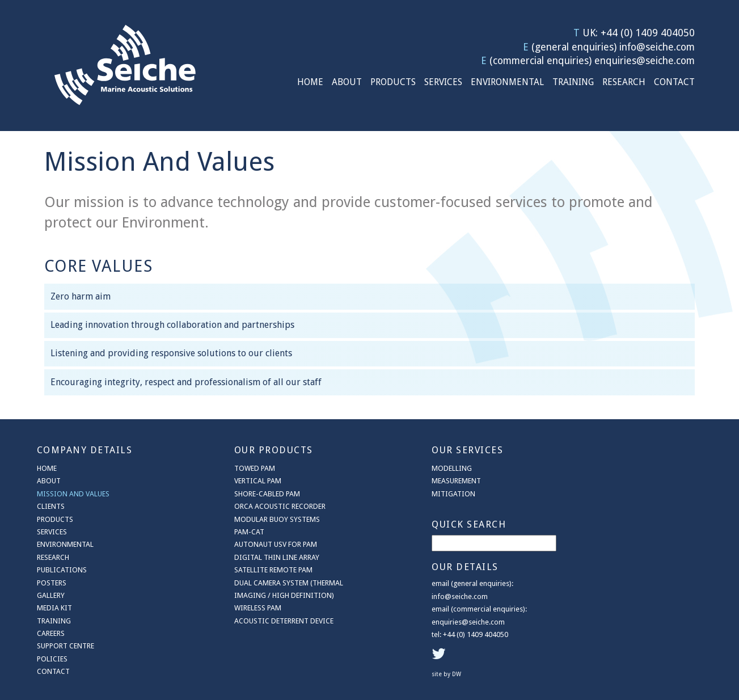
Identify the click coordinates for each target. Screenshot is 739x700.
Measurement (431, 480)
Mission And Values (73, 493)
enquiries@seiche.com (645, 61)
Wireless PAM (245, 607)
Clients (51, 506)
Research (624, 82)
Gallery (51, 595)
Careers (51, 633)
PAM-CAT (237, 531)
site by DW (606, 599)
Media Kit (54, 607)
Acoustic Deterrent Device (271, 620)
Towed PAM (242, 468)
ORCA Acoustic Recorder (267, 506)
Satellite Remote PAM (261, 569)
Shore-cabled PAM (255, 493)
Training (573, 82)
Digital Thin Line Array (264, 557)
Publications (62, 569)
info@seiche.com (657, 47)
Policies (52, 658)
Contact (674, 82)
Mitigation (428, 493)
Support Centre (66, 646)
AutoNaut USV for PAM (263, 544)
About (347, 82)
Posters (52, 582)
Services (443, 82)
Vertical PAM (245, 480)
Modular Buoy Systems (265, 519)
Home (310, 82)
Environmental (507, 82)
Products (393, 82)
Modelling (427, 468)
